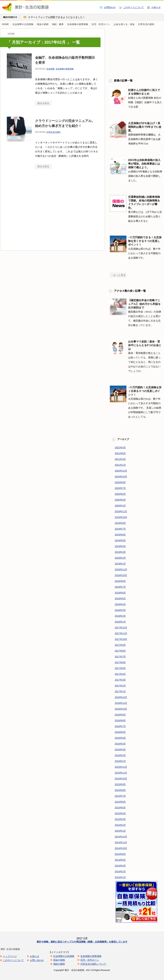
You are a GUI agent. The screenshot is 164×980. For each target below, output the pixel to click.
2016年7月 (120, 726)
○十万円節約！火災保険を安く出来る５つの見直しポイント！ (145, 391)
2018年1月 (120, 622)
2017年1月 (120, 691)
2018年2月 (120, 616)
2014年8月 (120, 854)
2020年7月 (120, 488)
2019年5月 (120, 540)
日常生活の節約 (146, 24)
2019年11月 (121, 511)
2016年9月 (120, 715)
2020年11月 (121, 471)
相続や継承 (59, 964)
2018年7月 (120, 587)
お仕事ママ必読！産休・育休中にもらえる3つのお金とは (145, 345)
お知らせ (156, 7)
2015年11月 (121, 773)
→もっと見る (118, 275)
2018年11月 (121, 569)
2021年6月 (120, 453)
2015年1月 (120, 831)
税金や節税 (43, 24)
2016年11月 (121, 703)
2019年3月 (120, 552)
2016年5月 (120, 738)
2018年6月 (120, 593)
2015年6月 (120, 802)
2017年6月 (120, 662)
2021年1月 (120, 465)
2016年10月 (121, 709)
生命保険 (51, 69)
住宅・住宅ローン (101, 24)
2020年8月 (120, 482)
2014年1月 (120, 877)
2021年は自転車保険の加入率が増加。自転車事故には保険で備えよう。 (144, 164)
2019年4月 (120, 546)
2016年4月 (120, 744)
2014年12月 (121, 837)
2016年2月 (120, 755)
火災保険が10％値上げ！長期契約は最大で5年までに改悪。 (145, 127)
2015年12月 (121, 767)
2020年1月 (120, 506)
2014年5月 (120, 860)
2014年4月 (120, 866)
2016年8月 (120, 720)
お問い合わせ (37, 960)
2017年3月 (120, 680)
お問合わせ (110, 7)
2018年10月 (121, 575)
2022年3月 (120, 448)
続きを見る (43, 103)
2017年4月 (120, 674)
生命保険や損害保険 (78, 24)
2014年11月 (121, 842)
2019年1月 (120, 564)
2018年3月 (120, 610)
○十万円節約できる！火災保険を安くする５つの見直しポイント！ (145, 241)
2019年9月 (120, 523)
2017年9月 (120, 645)
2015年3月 (120, 819)
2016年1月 (120, 761)
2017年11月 (121, 633)
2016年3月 (120, 750)
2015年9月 (120, 784)
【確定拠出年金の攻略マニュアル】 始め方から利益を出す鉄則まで (144, 304)
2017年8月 (120, 651)
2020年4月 (120, 500)
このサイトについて (133, 7)
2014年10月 (121, 848)
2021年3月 (120, 459)
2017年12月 (121, 628)
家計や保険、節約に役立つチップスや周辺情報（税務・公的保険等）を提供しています (82, 942)
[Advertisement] (31, 213)
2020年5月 (120, 494)
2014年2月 (120, 871)
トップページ (10, 956)
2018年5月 (120, 599)
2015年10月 (121, 779)
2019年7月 (120, 529)
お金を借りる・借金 (124, 24)
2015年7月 (120, 796)
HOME (5, 24)
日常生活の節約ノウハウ (93, 964)
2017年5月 (120, 668)
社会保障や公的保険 (23, 24)
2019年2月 (120, 558)
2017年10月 (121, 639)
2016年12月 (121, 697)
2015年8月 (120, 790)
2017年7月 (120, 657)
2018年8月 (120, 581)
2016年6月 (120, 732)
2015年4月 (120, 813)
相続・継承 (58, 24)
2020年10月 (121, 477)
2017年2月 (120, 686)
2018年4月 (120, 604)
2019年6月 (120, 535)
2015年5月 (120, 808)
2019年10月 (121, 517)
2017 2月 (82, 938)
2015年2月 (120, 825)
